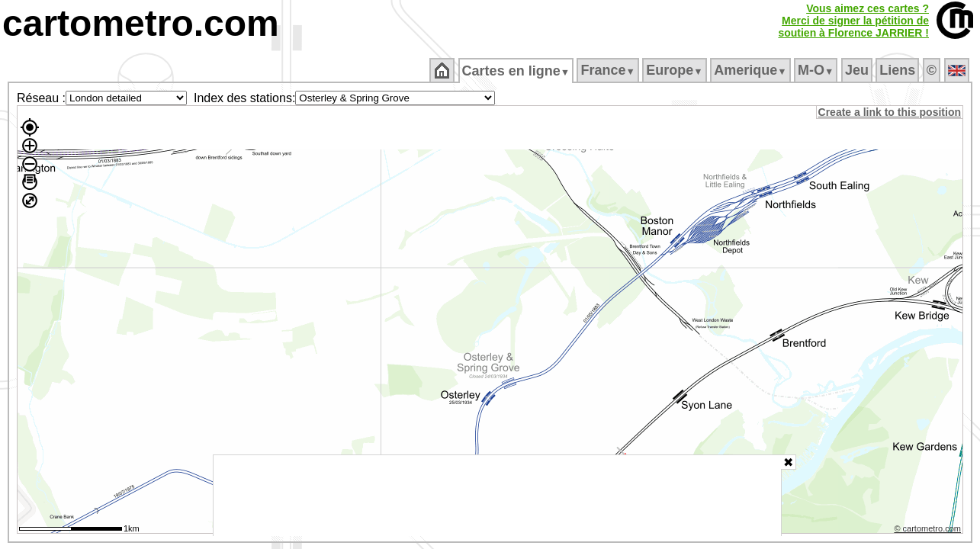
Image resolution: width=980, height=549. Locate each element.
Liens (899, 70)
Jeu (858, 70)
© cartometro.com (929, 531)
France (609, 70)
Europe (676, 70)
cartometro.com (141, 23)
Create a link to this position (890, 112)
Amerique (752, 70)
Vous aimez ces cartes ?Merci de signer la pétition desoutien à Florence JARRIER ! (853, 21)
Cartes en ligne (517, 71)
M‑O (817, 70)
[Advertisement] (497, 496)
